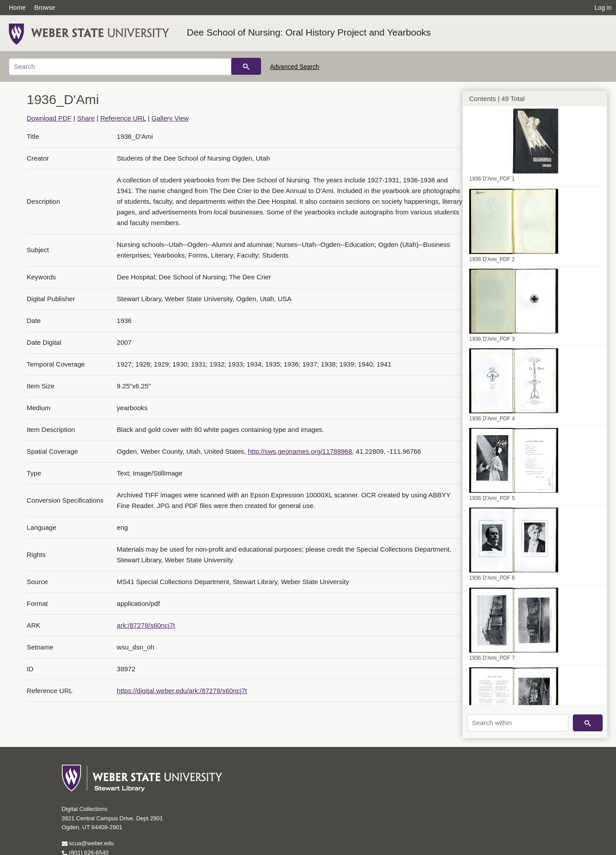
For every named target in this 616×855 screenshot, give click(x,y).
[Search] (120, 67)
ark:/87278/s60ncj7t (146, 625)
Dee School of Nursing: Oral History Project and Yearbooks (309, 32)
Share (86, 118)
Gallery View (170, 118)
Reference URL (123, 118)
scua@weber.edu (88, 843)
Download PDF (49, 118)
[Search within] (518, 723)
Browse (45, 8)
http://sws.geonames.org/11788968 (300, 451)
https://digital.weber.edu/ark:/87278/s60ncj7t (182, 691)
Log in (603, 8)
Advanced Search (295, 67)
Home (17, 8)
